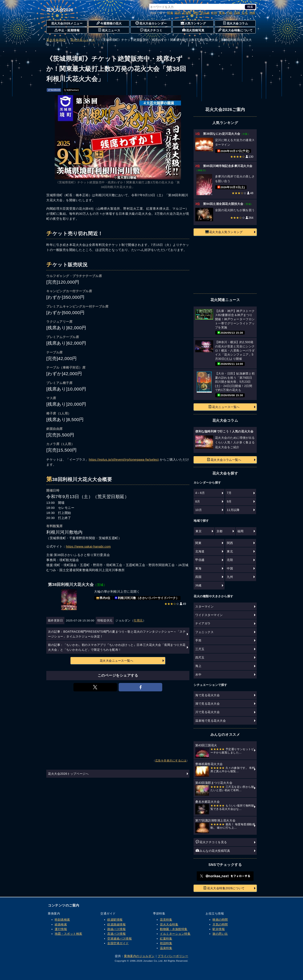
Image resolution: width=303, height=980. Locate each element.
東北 (196, 13)
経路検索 (61, 924)
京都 (220, 531)
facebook (54, 90)
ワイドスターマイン (209, 615)
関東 (170, 13)
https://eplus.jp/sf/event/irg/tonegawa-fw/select (124, 459)
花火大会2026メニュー (67, 23)
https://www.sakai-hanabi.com (88, 546)
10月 (199, 510)
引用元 (138, 621)
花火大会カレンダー (151, 23)
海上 (198, 666)
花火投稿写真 (193, 30)
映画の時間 (220, 920)
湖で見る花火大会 (207, 704)
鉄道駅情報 (115, 920)
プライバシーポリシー (173, 956)
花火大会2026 (60, 10)
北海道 (187, 13)
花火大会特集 (169, 924)
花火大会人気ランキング (224, 232)
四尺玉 (200, 657)
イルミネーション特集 (175, 934)
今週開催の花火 (109, 23)
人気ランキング (193, 23)
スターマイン (204, 607)
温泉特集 (166, 948)
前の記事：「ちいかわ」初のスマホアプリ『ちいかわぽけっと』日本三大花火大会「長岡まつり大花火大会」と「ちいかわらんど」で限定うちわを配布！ (117, 647)
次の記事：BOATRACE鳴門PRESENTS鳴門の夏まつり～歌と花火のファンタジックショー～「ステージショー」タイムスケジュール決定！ (117, 634)
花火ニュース (109, 30)
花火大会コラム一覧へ (224, 460)
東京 (199, 531)
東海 (222, 13)
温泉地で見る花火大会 (211, 721)
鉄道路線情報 (116, 924)
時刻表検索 (62, 920)
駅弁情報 (219, 929)
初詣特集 (166, 943)
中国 (229, 13)
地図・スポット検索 (68, 934)
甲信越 (205, 13)
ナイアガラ (203, 623)
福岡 (240, 531)
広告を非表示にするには (171, 761)
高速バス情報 (116, 934)
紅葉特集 (166, 939)
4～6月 (200, 493)
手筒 (198, 640)
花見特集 (166, 920)
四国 (237, 13)
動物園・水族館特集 (174, 929)
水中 (198, 675)
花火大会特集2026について (224, 888)
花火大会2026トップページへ (68, 774)
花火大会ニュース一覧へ (117, 661)
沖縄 (252, 13)
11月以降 (233, 510)
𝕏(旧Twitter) (71, 90)
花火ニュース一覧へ (224, 407)
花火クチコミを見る (211, 842)
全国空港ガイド (118, 943)
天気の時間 (220, 924)
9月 (229, 501)
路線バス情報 (116, 929)
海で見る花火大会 (207, 695)
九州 (245, 13)
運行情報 (61, 929)
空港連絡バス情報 (120, 939)
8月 (198, 501)
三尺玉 (200, 649)
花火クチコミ (151, 30)
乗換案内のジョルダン (139, 956)
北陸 (214, 13)
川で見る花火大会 (207, 712)
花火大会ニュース (83, 40)
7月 (229, 493)
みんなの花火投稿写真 (213, 851)
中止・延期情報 (67, 30)
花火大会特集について (235, 30)
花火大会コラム (235, 23)
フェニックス (204, 632)
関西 (178, 13)
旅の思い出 (220, 934)
